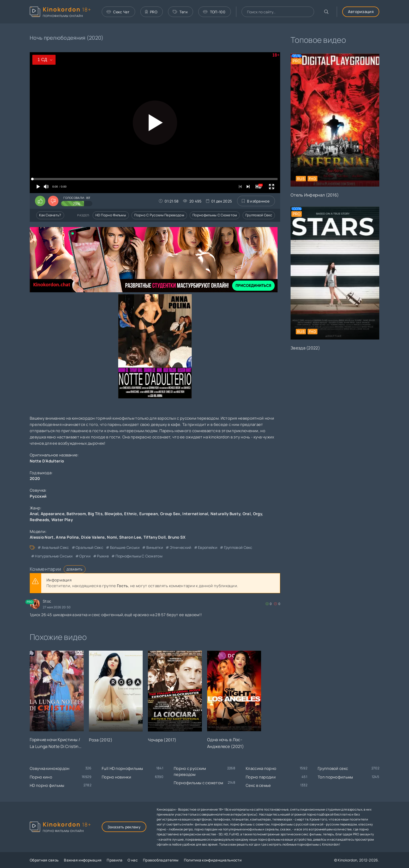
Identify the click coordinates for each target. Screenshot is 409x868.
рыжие (103, 556)
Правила (115, 860)
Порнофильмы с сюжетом (215, 215)
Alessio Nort (42, 537)
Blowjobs (113, 514)
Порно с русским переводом (159, 215)
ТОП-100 (214, 12)
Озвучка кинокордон (50, 768)
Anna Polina (67, 537)
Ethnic (131, 514)
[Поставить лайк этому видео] (40, 201)
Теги (180, 12)
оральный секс (89, 547)
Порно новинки (116, 777)
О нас (133, 860)
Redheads (39, 520)
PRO (151, 12)
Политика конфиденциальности (213, 860)
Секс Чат (118, 12)
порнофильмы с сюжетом (139, 556)
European (149, 514)
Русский (38, 496)
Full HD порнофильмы (122, 768)
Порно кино (41, 777)
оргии (85, 556)
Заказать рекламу (124, 827)
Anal (34, 514)
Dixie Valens (93, 537)
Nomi (112, 537)
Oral (247, 514)
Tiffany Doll (155, 537)
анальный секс (55, 547)
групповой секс (238, 547)
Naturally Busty (225, 514)
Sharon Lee (130, 537)
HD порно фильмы (111, 215)
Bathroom (76, 514)
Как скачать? (50, 215)
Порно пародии (261, 777)
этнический (181, 547)
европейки (208, 547)
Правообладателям (161, 860)
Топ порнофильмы (335, 777)
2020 (35, 478)
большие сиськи (125, 547)
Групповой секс (259, 215)
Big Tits (95, 514)
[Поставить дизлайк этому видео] (53, 201)
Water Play (62, 520)
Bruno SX (177, 537)
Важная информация (83, 860)
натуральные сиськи (54, 556)
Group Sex (170, 514)
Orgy (257, 514)
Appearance (53, 514)
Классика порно (261, 768)
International (195, 514)
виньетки (155, 547)
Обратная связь (44, 860)
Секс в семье (258, 785)
